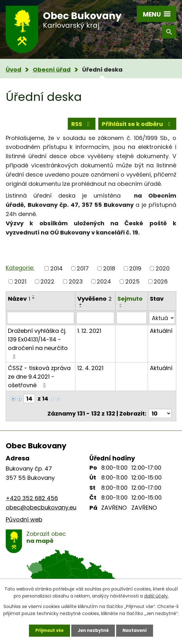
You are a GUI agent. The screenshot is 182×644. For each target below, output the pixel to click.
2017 (83, 272)
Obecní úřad (52, 70)
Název (19, 302)
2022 (47, 285)
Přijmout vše (47, 630)
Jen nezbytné (93, 630)
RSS (82, 125)
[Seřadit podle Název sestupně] (34, 302)
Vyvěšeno (94, 302)
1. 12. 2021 (89, 335)
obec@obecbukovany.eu (41, 511)
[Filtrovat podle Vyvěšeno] (95, 322)
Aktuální (161, 335)
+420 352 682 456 (32, 502)
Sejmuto (130, 302)
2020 (163, 272)
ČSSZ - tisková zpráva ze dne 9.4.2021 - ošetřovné (39, 380)
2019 (135, 272)
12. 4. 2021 (90, 372)
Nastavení (137, 630)
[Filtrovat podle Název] (41, 322)
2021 (20, 285)
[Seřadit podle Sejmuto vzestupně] (121, 308)
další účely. (156, 595)
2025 (133, 285)
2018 (109, 272)
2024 (104, 285)
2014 (56, 272)
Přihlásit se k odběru (137, 125)
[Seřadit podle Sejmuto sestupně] (121, 310)
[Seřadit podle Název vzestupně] (34, 299)
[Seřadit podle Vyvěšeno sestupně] (81, 311)
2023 (76, 285)
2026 (161, 285)
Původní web (24, 523)
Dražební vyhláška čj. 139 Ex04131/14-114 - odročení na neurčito (38, 347)
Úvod (14, 70)
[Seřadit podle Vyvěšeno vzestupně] (81, 308)
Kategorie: (20, 271)
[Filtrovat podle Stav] (162, 322)
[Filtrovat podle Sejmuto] (132, 322)
